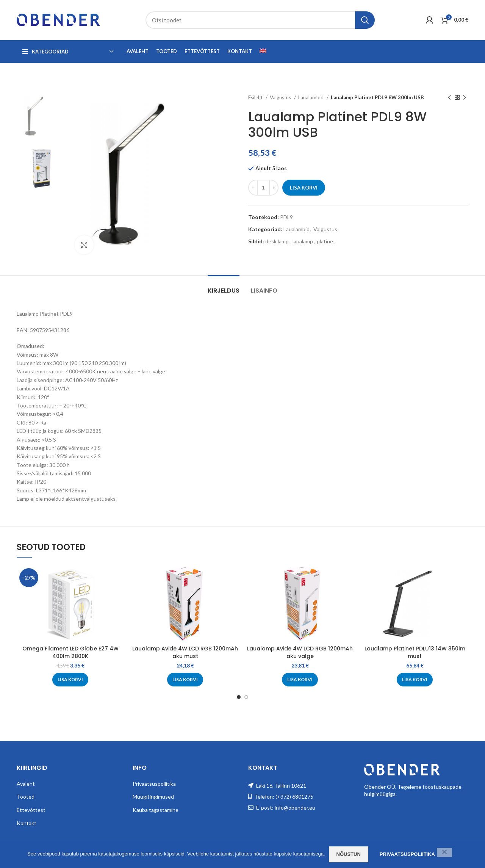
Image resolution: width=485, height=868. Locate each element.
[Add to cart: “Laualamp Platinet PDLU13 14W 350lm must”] (415, 680)
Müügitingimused (153, 797)
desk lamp (277, 241)
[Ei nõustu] (444, 852)
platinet (326, 241)
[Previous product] (449, 98)
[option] (40, 117)
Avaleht (26, 784)
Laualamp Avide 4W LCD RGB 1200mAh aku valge (300, 652)
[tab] (224, 287)
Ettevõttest (31, 810)
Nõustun (349, 854)
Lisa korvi (304, 188)
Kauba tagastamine (156, 810)
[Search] (260, 20)
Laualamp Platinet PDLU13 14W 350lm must (415, 652)
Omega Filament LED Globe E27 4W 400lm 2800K (70, 652)
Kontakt (27, 823)
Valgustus (281, 97)
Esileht (256, 97)
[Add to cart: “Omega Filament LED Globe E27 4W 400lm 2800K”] (70, 680)
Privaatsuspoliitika (154, 784)
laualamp (303, 241)
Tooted (26, 797)
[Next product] (465, 98)
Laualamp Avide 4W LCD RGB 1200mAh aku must (185, 652)
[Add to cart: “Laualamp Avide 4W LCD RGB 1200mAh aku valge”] (300, 680)
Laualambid (311, 97)
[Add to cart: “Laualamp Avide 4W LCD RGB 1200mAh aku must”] (185, 680)
